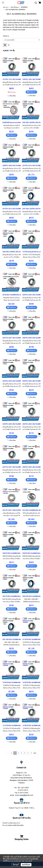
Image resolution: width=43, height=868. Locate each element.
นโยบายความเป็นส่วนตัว (15, 861)
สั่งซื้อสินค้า (31, 92)
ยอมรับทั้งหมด (26, 865)
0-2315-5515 (23, 790)
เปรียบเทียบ (12, 96)
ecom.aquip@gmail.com (24, 795)
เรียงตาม (7, 36)
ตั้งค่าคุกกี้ (16, 865)
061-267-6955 (23, 788)
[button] (35, 3)
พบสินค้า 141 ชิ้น (9, 51)
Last (35, 753)
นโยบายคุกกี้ (28, 861)
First (8, 753)
